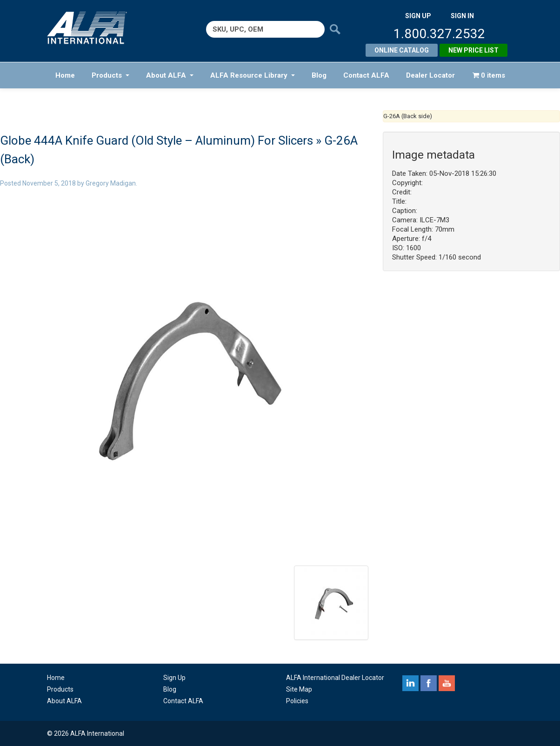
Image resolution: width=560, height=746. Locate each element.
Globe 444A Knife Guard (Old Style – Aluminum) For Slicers (157, 140)
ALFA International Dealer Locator (335, 678)
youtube (447, 683)
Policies (297, 701)
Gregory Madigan (111, 183)
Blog (319, 75)
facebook (429, 683)
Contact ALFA (366, 75)
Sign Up (174, 678)
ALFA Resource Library (253, 75)
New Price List (473, 50)
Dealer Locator (430, 75)
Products (110, 75)
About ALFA (170, 75)
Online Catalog (402, 50)
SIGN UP (418, 16)
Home (65, 75)
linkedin (410, 683)
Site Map (299, 689)
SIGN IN (462, 16)
